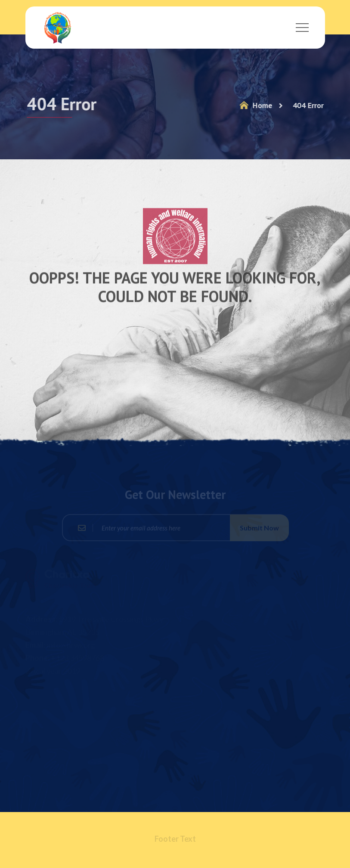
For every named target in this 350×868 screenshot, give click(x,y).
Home (254, 105)
